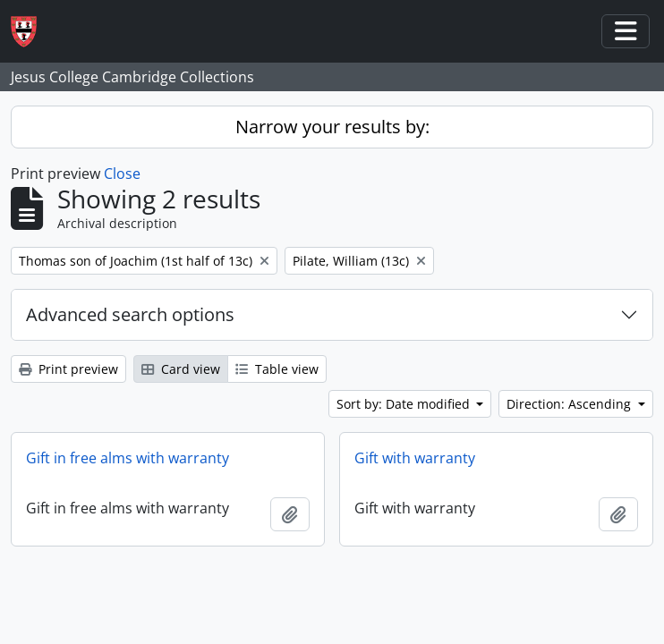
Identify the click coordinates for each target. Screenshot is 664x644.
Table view (277, 369)
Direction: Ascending (570, 404)
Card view (181, 369)
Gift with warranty (415, 458)
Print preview (68, 369)
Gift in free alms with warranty (128, 458)
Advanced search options (130, 314)
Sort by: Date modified (405, 404)
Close (122, 174)
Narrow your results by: (332, 127)
